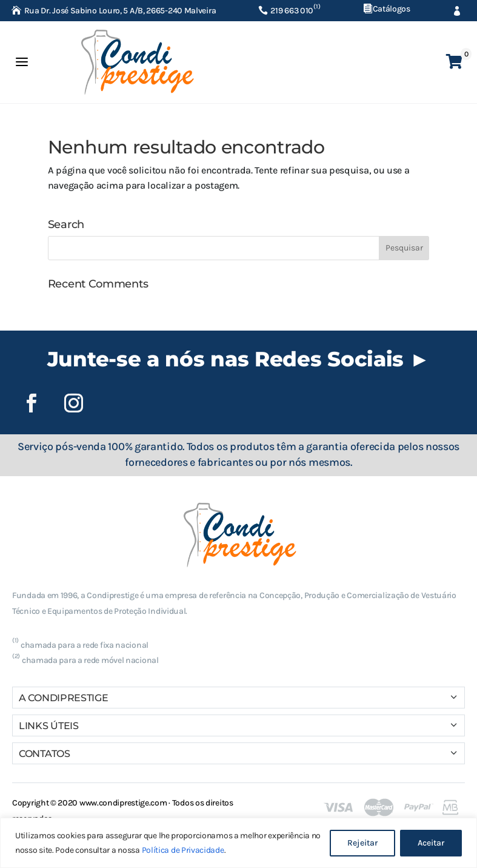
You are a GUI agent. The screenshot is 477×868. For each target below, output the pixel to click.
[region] (238, 843)
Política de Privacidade (183, 850)
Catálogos (392, 9)
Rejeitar (362, 843)
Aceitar (431, 843)
